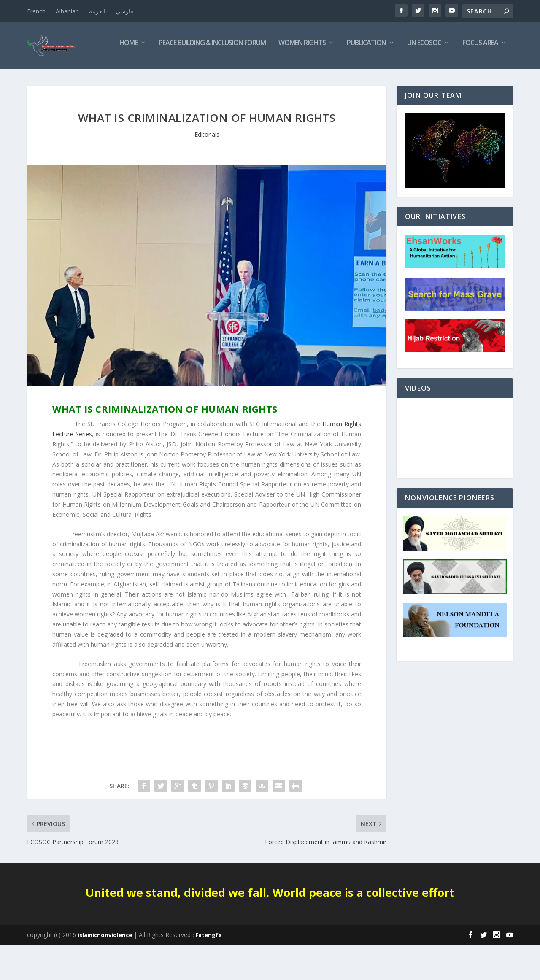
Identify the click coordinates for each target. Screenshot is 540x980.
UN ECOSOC (338, 79)
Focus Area (394, 79)
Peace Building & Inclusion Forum (126, 79)
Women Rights (216, 79)
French (36, 11)
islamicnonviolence (105, 970)
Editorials (207, 170)
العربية (97, 11)
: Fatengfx (207, 970)
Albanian (67, 11)
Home (42, 79)
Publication (280, 79)
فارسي (124, 11)
